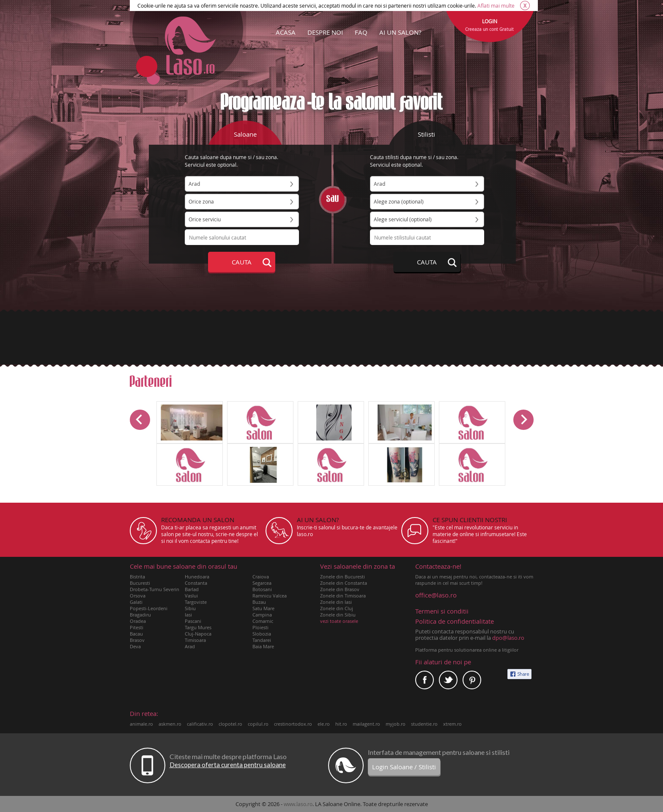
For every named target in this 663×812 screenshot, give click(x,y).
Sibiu (190, 608)
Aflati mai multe (496, 6)
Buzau (259, 602)
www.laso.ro (298, 804)
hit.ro (341, 724)
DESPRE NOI (325, 32)
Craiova (261, 577)
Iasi (188, 615)
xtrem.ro (452, 724)
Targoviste (196, 602)
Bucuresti (140, 583)
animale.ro (141, 724)
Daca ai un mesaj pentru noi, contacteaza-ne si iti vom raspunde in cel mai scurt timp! (474, 575)
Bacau (136, 634)
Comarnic (263, 621)
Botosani (262, 589)
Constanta (196, 583)
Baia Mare (263, 646)
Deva (135, 646)
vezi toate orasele (339, 621)
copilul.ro (258, 724)
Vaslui (191, 596)
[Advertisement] (331, 337)
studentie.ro (424, 724)
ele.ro (324, 724)
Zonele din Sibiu (338, 615)
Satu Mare (263, 608)
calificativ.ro (200, 724)
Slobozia (262, 634)
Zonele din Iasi (336, 602)
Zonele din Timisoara (343, 596)
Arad (190, 646)
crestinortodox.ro (293, 724)
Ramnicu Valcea (270, 596)
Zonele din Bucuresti (342, 577)
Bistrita (137, 577)
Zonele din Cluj (337, 608)
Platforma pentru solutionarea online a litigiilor (467, 650)
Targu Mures (198, 627)
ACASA (286, 32)
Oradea (138, 621)
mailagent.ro (366, 724)
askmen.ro (170, 724)
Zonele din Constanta (344, 583)
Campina (262, 615)
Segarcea (262, 583)
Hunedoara (197, 577)
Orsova (138, 596)
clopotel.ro (230, 724)
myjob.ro (396, 724)
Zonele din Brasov (340, 589)
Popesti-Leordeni (149, 608)
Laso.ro (190, 46)
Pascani (193, 621)
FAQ (361, 32)
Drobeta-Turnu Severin (155, 589)
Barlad (192, 589)
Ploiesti (260, 627)
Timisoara (195, 640)
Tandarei (262, 640)
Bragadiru (140, 615)
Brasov (137, 640)
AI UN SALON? (400, 32)
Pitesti (137, 627)
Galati (136, 602)
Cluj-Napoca (198, 634)
